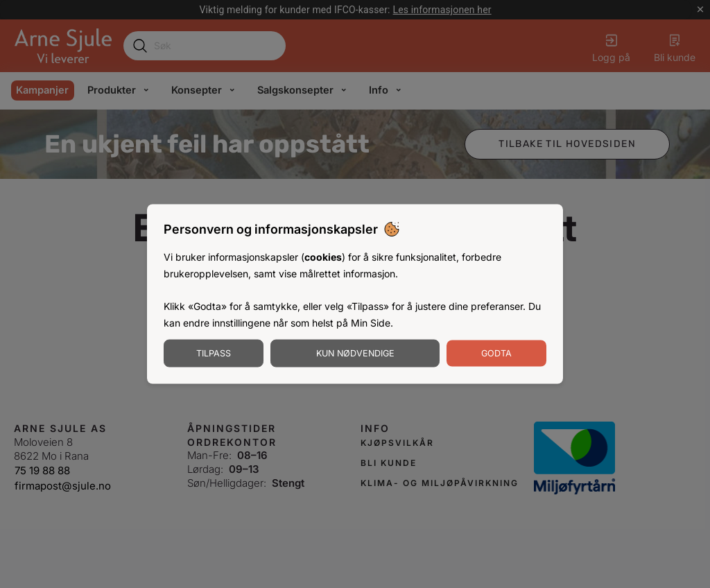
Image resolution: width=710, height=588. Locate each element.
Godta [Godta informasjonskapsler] (496, 353)
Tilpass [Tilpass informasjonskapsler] (214, 353)
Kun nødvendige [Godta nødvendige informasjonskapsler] (355, 353)
